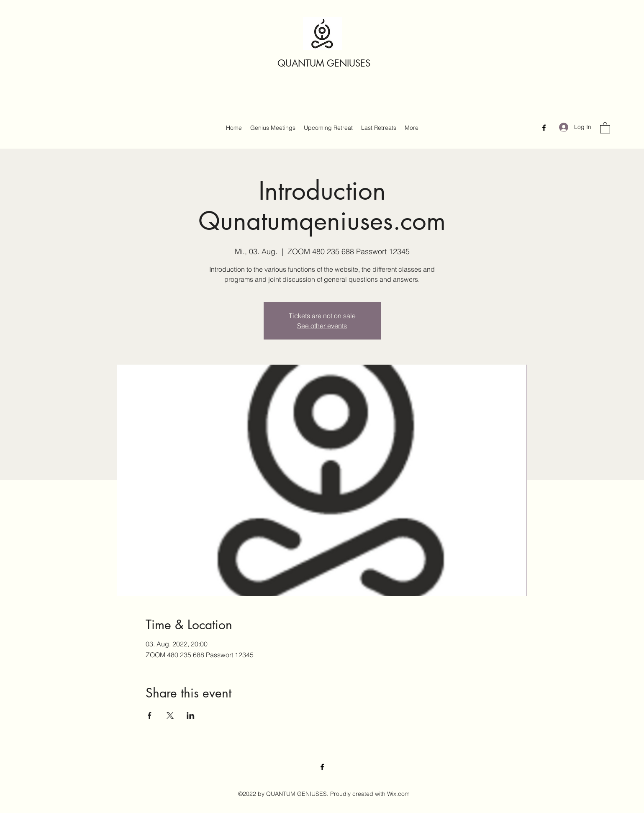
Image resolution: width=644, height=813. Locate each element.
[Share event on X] (170, 715)
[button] (605, 127)
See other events (322, 326)
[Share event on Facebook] (150, 715)
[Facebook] (544, 128)
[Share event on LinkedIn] (191, 715)
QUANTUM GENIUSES (324, 63)
